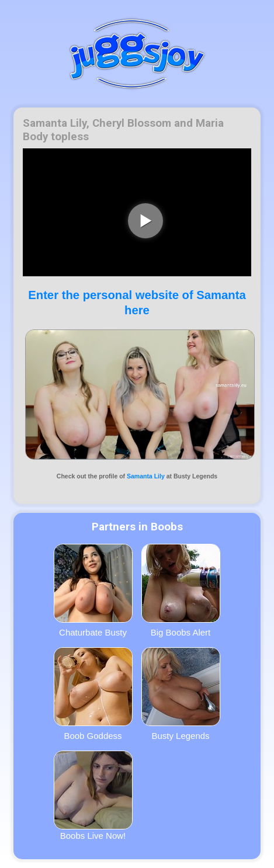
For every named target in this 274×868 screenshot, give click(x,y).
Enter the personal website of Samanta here (137, 302)
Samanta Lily (146, 476)
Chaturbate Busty (93, 591)
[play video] (145, 221)
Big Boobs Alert (181, 591)
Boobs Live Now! (93, 796)
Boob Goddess (93, 694)
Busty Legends (181, 694)
